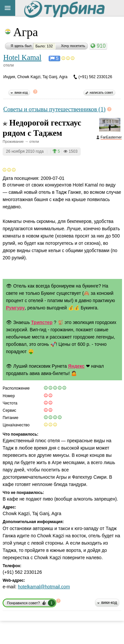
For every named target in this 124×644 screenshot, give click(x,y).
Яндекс (76, 366)
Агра (26, 32)
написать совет (101, 93)
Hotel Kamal (22, 57)
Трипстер (42, 322)
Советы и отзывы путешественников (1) (54, 109)
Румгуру (15, 308)
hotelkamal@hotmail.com (44, 587)
